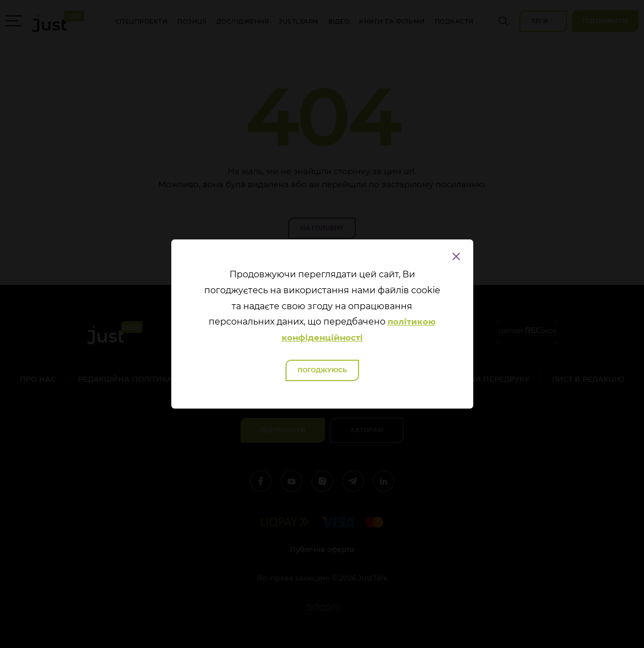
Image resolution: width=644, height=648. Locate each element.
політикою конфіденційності (359, 329)
